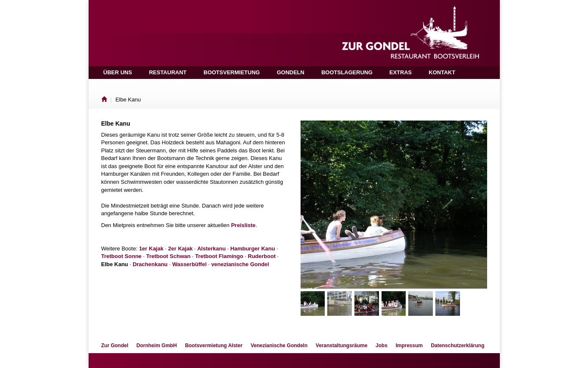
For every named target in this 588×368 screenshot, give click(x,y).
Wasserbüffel (189, 264)
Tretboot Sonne (121, 256)
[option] (394, 205)
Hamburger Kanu (252, 249)
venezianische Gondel (240, 264)
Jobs (382, 346)
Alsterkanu (211, 249)
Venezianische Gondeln (279, 346)
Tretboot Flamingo (219, 256)
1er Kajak (151, 249)
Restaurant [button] (168, 72)
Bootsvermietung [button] (232, 72)
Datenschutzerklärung (457, 346)
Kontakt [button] (442, 72)
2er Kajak (181, 249)
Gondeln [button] (291, 72)
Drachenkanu (150, 264)
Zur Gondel (115, 346)
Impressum (409, 346)
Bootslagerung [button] (347, 72)
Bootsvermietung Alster (214, 346)
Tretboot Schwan (169, 256)
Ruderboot (262, 256)
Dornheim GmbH (157, 346)
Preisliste (243, 225)
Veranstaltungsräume (342, 346)
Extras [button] (401, 72)
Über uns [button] (118, 72)
